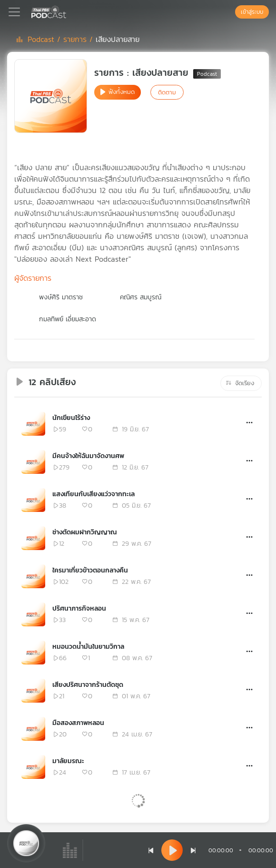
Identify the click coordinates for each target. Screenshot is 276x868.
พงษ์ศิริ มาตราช (61, 297)
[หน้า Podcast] (68, 11)
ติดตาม (167, 92)
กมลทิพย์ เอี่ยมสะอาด (68, 319)
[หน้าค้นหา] (230, 12)
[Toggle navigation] (14, 12)
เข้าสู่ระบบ (252, 12)
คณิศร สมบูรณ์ (141, 297)
